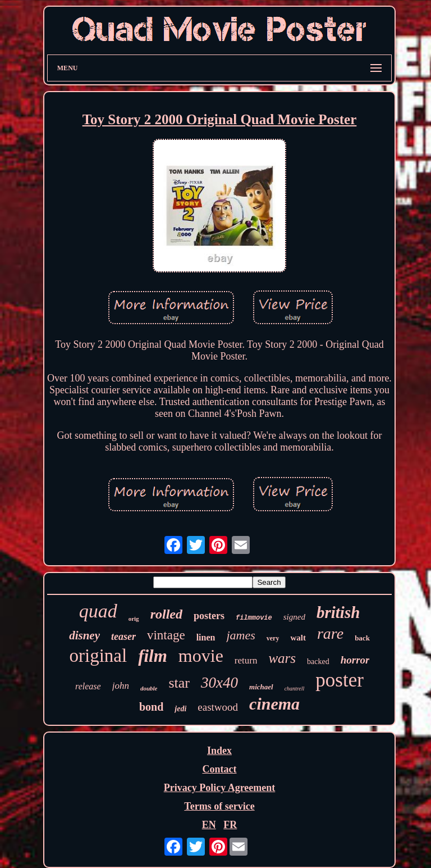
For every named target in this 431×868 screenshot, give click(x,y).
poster (340, 680)
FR (230, 825)
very (273, 638)
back (362, 638)
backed (318, 662)
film (153, 656)
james (240, 635)
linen (206, 637)
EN (209, 825)
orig (134, 619)
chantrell (295, 689)
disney (84, 635)
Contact (219, 769)
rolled (166, 614)
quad (98, 611)
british (338, 612)
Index (219, 751)
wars (282, 658)
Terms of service (219, 806)
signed (294, 617)
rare (330, 633)
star (179, 683)
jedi (180, 709)
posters (209, 616)
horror (355, 660)
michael (261, 687)
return (246, 660)
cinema (274, 704)
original (98, 656)
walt (298, 638)
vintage (166, 635)
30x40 (219, 683)
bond (151, 707)
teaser (123, 637)
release (88, 686)
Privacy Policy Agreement (220, 788)
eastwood (218, 707)
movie (201, 656)
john (121, 686)
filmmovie (254, 618)
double (149, 688)
